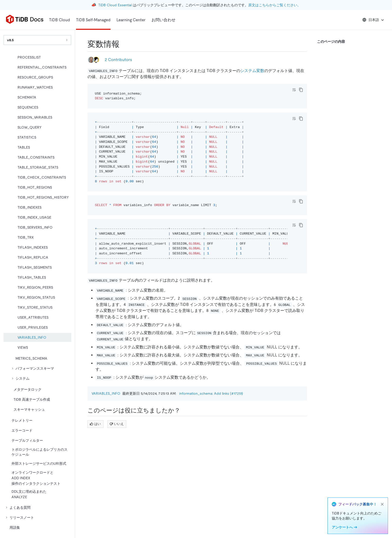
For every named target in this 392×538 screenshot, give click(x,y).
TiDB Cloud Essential (115, 5)
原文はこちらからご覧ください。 (274, 5)
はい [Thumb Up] (95, 424)
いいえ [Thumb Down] (117, 424)
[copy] (301, 90)
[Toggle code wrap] (294, 90)
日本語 (374, 20)
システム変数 (252, 71)
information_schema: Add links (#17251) (211, 393)
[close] (382, 504)
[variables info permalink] (123, 44)
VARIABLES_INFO (106, 393)
